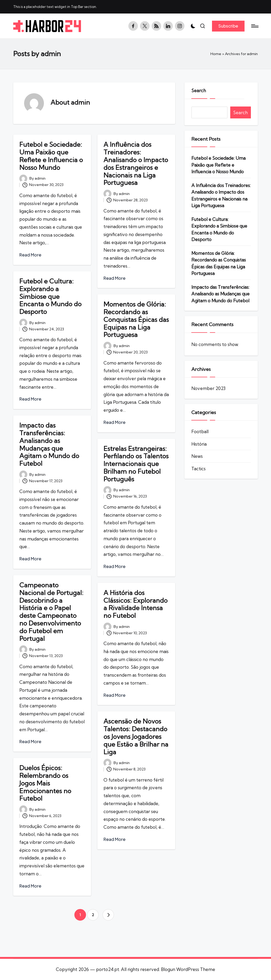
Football (200, 431)
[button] (228, 26)
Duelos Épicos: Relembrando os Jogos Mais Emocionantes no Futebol (45, 783)
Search (199, 90)
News (197, 456)
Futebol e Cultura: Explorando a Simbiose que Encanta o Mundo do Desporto (50, 296)
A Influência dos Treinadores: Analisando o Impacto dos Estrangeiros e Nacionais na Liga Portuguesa (136, 163)
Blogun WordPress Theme (188, 969)
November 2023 (208, 388)
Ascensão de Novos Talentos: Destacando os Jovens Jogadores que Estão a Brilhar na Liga (136, 736)
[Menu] (254, 26)
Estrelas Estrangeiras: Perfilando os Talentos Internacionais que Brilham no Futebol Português (136, 464)
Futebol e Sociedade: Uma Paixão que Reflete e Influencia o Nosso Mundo (51, 156)
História (199, 444)
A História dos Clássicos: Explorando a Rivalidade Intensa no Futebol (135, 604)
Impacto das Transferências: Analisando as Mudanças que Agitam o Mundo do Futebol (49, 444)
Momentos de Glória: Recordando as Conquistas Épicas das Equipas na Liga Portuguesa (136, 319)
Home (216, 54)
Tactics (198, 469)
